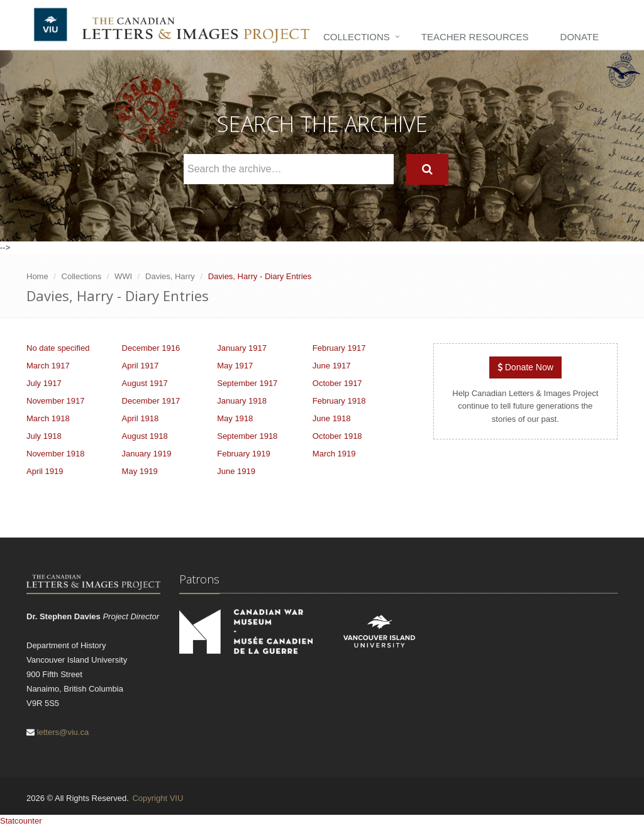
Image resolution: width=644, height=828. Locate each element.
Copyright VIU (158, 798)
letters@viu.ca (63, 732)
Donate (580, 37)
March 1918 (48, 418)
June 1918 (332, 418)
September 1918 (247, 436)
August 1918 (145, 436)
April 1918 (141, 418)
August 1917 (145, 383)
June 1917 (332, 366)
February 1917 (339, 348)
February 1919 (244, 454)
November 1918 (56, 454)
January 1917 (242, 348)
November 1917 (56, 401)
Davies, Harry (170, 276)
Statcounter (21, 821)
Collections (357, 37)
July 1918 (44, 436)
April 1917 (141, 366)
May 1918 (235, 418)
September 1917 (247, 383)
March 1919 (334, 454)
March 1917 (48, 366)
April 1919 (45, 471)
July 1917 (44, 383)
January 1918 (242, 401)
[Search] (427, 169)
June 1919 (236, 471)
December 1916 (151, 348)
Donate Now (525, 367)
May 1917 (235, 366)
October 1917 (337, 383)
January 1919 (147, 454)
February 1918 (339, 401)
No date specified (58, 348)
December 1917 (151, 401)
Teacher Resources (475, 37)
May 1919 (140, 471)
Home (37, 276)
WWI (123, 276)
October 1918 (337, 436)
